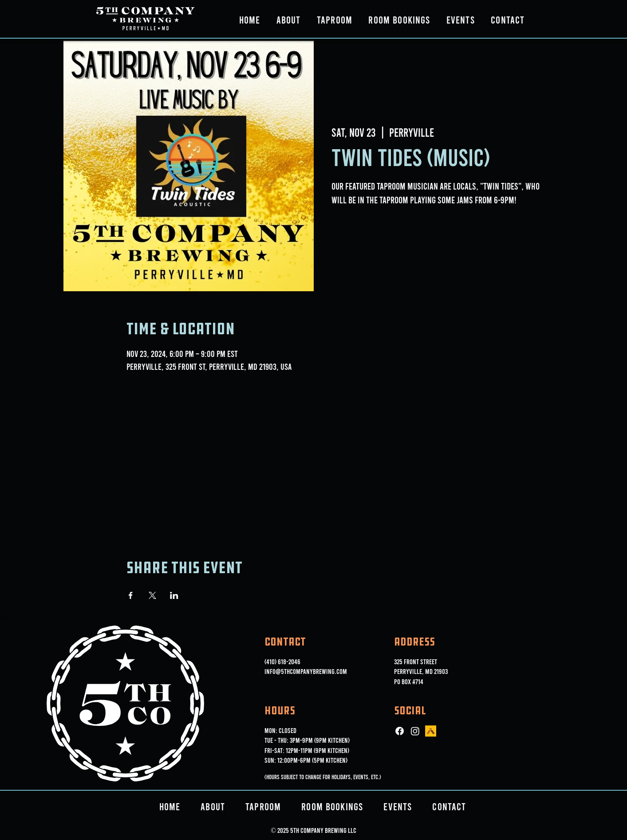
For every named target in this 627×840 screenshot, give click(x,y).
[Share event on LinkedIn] (174, 595)
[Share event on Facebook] (131, 595)
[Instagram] (415, 731)
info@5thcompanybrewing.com (306, 671)
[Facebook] (400, 731)
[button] (289, 20)
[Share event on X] (152, 595)
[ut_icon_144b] (431, 731)
